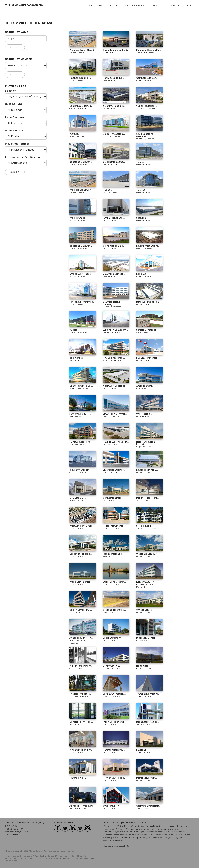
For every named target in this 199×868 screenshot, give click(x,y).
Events (114, 5)
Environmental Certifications (23, 157)
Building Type (14, 104)
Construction (174, 5)
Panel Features (15, 117)
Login (189, 5)
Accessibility (123, 846)
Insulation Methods (17, 144)
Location (11, 91)
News (125, 5)
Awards (102, 5)
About (91, 5)
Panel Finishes (14, 131)
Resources (137, 5)
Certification (155, 5)
